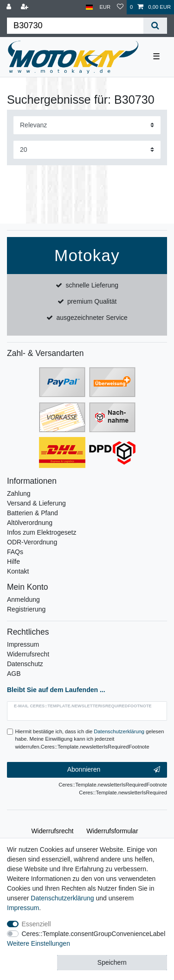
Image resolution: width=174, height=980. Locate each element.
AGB (14, 674)
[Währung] (105, 7)
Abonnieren (114, 770)
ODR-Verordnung (32, 542)
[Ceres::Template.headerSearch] (155, 26)
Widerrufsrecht (28, 654)
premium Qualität (92, 301)
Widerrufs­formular (112, 831)
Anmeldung (23, 599)
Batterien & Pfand (32, 513)
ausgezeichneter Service (92, 318)
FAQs (15, 552)
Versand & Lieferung (36, 503)
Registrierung (26, 609)
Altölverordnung (30, 523)
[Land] (89, 7)
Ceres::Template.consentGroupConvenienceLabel (94, 934)
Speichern (112, 962)
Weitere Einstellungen (39, 943)
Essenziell (36, 924)
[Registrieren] (26, 7)
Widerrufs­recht (52, 831)
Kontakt (18, 571)
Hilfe (13, 562)
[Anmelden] (10, 7)
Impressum (23, 644)
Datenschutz (25, 664)
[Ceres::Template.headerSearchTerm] (75, 26)
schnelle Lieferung (92, 285)
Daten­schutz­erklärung (62, 898)
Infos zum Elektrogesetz (42, 532)
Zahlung (19, 493)
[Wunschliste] (120, 7)
